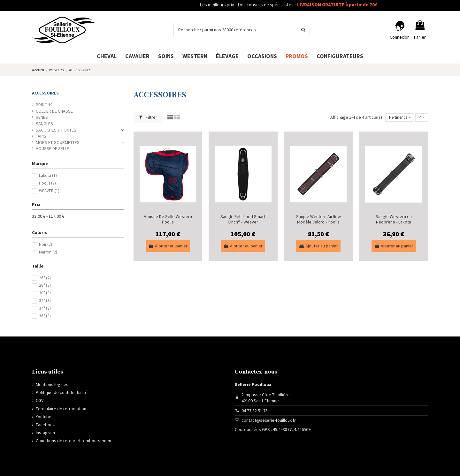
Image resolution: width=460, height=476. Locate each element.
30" (45, 293)
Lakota (48, 175)
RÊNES (42, 117)
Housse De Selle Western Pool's (168, 219)
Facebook (45, 425)
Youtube (44, 417)
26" (45, 278)
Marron (48, 252)
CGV (40, 400)
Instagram (45, 433)
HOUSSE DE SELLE (52, 148)
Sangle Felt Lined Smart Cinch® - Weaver (243, 219)
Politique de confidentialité (62, 392)
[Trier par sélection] (397, 118)
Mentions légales (52, 384)
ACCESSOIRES (45, 93)
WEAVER (49, 191)
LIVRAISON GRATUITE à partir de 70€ (345, 5)
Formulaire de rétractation (61, 409)
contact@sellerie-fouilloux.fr (269, 420)
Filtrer (148, 117)
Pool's (47, 183)
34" (45, 308)
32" (45, 301)
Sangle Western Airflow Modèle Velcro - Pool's (318, 219)
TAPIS (41, 136)
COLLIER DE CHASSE (54, 111)
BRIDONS (44, 105)
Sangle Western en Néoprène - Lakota (394, 219)
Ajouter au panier (168, 246)
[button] (340, 56)
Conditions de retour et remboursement (74, 441)
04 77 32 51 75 (255, 411)
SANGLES (44, 124)
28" (45, 285)
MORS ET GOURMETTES (58, 142)
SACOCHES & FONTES (56, 130)
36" (45, 316)
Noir (46, 244)
